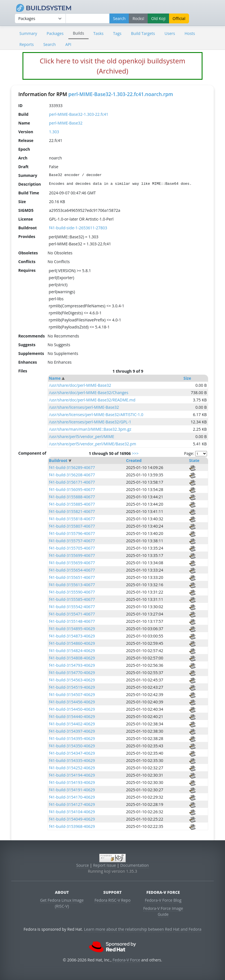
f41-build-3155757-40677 (72, 541)
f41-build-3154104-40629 (72, 812)
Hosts (190, 33)
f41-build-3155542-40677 (72, 607)
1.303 (54, 132)
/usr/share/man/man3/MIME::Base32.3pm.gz (90, 429)
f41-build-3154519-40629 (72, 687)
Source (83, 865)
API (68, 44)
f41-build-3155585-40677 (72, 599)
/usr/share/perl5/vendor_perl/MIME (82, 436)
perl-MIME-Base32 (66, 123)
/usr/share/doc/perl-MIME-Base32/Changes (89, 393)
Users (170, 33)
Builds (78, 33)
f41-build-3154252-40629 (72, 768)
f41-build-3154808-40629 (72, 658)
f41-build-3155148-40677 (72, 621)
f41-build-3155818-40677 (72, 519)
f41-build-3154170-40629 (72, 797)
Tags (117, 33)
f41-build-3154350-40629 (72, 746)
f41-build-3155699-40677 (72, 555)
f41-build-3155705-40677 (72, 548)
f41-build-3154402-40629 (72, 724)
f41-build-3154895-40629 (72, 629)
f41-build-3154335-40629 (72, 760)
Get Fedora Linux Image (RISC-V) (62, 903)
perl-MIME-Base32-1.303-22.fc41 (79, 114)
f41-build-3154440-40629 (72, 716)
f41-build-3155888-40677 (72, 497)
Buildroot (58, 460)
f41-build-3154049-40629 (72, 819)
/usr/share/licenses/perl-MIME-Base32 (84, 407)
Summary (28, 33)
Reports (27, 44)
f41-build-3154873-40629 (72, 636)
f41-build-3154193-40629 (72, 782)
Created (134, 460)
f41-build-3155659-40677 (72, 563)
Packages (55, 33)
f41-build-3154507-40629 (72, 695)
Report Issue (105, 865)
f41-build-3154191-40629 (72, 790)
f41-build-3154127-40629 (72, 804)
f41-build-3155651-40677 (72, 577)
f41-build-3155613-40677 (72, 585)
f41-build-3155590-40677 (72, 592)
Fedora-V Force (126, 960)
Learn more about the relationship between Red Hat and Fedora (143, 929)
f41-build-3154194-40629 (72, 775)
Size (187, 378)
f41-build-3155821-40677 (72, 511)
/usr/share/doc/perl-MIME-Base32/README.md (92, 400)
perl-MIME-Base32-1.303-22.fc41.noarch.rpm (121, 94)
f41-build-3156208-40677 (72, 475)
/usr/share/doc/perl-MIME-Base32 (80, 385)
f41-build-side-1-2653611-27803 (78, 228)
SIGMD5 (26, 210)
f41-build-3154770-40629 (72, 673)
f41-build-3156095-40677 (72, 489)
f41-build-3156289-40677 (72, 467)
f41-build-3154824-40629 (72, 651)
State (194, 460)
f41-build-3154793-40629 (72, 665)
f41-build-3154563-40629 (72, 680)
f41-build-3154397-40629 (72, 731)
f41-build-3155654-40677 (72, 570)
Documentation (134, 865)
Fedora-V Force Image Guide (163, 911)
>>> (135, 453)
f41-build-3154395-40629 (72, 738)
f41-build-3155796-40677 (72, 533)
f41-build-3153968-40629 (72, 826)
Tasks (98, 33)
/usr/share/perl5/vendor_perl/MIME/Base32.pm (93, 444)
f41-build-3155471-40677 (72, 614)
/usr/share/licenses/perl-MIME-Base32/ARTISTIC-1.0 (96, 415)
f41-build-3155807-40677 (72, 526)
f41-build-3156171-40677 (72, 482)
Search (49, 44)
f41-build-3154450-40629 (72, 709)
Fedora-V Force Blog (163, 900)
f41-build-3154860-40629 (72, 643)
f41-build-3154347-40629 (72, 753)
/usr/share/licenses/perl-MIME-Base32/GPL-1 (90, 422)
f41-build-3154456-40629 (72, 702)
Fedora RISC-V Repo (112, 900)
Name (55, 378)
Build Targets (143, 33)
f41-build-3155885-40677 (72, 504)
